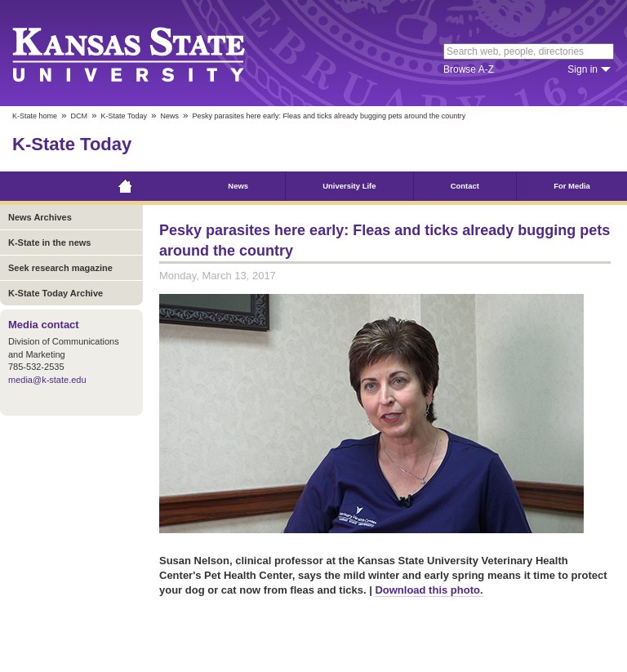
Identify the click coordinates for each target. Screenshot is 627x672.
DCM (80, 116)
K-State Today (124, 116)
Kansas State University (149, 53)
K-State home (35, 116)
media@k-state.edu (47, 380)
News (169, 116)
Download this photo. (429, 590)
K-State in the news (49, 243)
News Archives (40, 217)
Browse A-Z (469, 69)
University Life (349, 186)
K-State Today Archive (56, 293)
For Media (572, 186)
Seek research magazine (60, 268)
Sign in (583, 69)
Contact (465, 186)
